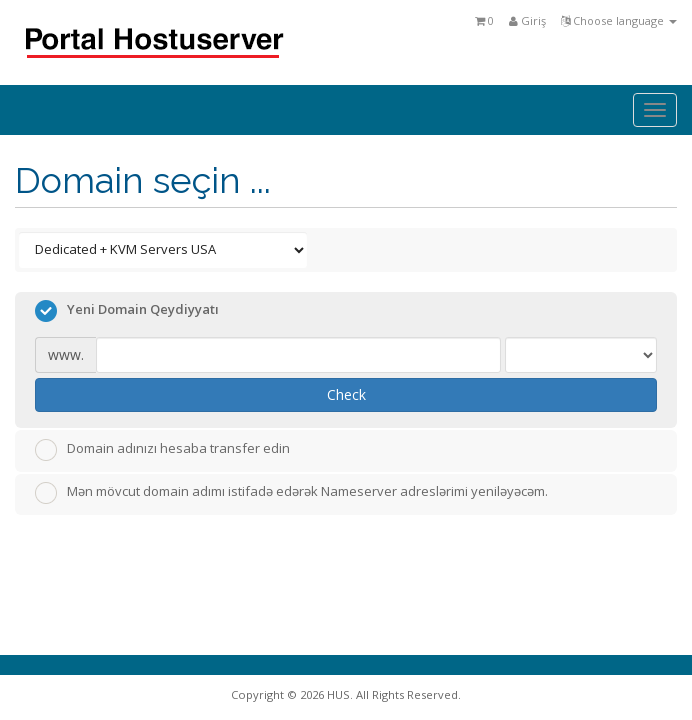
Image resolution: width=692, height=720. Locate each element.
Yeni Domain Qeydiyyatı (127, 311)
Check (346, 394)
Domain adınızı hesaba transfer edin (162, 450)
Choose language (619, 20)
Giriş (527, 20)
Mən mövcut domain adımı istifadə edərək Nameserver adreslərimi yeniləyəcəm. (291, 493)
